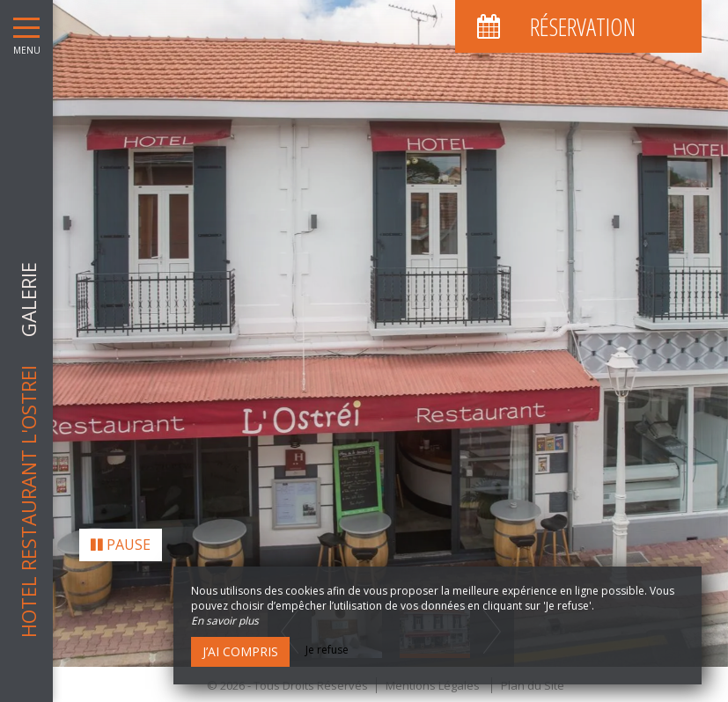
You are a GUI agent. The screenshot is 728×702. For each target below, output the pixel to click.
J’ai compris (240, 651)
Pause (121, 538)
